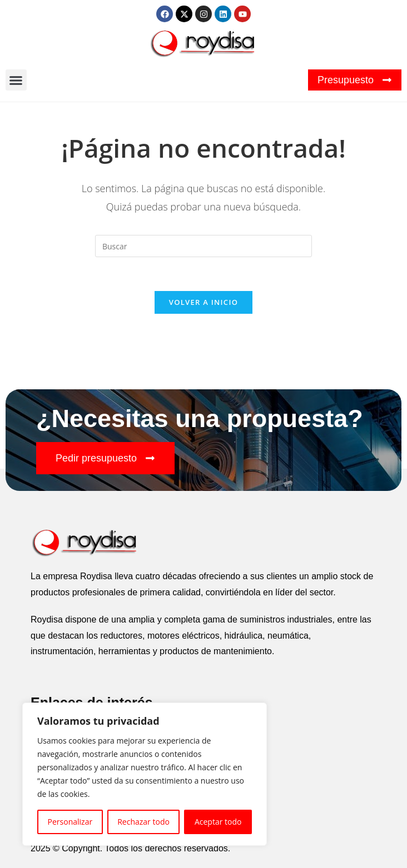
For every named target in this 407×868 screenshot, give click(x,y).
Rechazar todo (143, 822)
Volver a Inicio (203, 302)
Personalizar (70, 822)
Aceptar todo (218, 822)
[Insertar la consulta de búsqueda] (203, 246)
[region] (145, 774)
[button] (16, 80)
